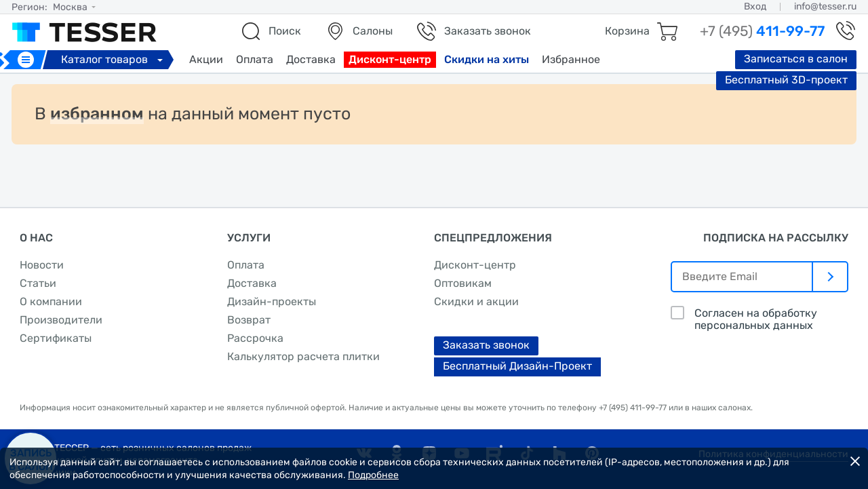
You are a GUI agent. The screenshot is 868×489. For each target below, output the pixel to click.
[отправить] (831, 277)
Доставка (311, 59)
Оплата (255, 59)
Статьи (38, 283)
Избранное (571, 59)
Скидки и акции (476, 301)
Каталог (114, 59)
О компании (51, 301)
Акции (206, 59)
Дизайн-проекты (272, 301)
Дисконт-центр (390, 59)
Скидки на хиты (487, 59)
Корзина (627, 31)
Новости (42, 265)
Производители (61, 320)
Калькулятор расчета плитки (303, 356)
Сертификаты (56, 338)
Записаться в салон (796, 59)
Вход (755, 6)
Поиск (285, 31)
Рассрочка (255, 338)
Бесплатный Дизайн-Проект (517, 366)
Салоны (373, 31)
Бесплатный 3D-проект (786, 80)
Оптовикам (463, 283)
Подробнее (373, 475)
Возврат (249, 320)
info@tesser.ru (825, 6)
